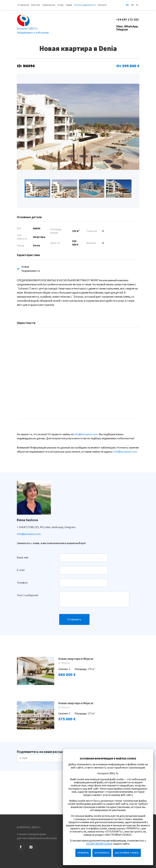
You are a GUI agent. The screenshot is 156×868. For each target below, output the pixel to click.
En (132, 5)
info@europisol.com (86, 434)
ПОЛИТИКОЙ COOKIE (99, 844)
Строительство (49, 5)
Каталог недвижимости (85, 5)
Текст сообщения (27, 595)
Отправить (74, 619)
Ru (127, 5)
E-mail (21, 570)
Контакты (102, 5)
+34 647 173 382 (128, 20)
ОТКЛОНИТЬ (102, 853)
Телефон (22, 583)
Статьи (60, 5)
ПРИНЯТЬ (83, 853)
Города (69, 5)
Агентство (36, 5)
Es (137, 5)
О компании (23, 5)
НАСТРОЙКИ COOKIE (127, 853)
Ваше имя (23, 558)
